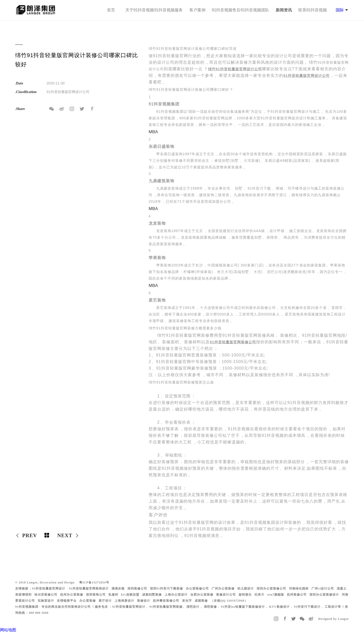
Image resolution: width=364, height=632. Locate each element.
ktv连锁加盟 (130, 595)
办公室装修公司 (197, 589)
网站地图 (8, 630)
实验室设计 (46, 601)
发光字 (187, 601)
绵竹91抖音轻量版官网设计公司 (235, 69)
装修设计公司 (226, 595)
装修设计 (144, 601)
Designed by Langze (334, 619)
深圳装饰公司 (96, 595)
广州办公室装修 (223, 589)
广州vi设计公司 (323, 589)
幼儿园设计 (246, 589)
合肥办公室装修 (202, 595)
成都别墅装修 (152, 595)
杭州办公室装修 (72, 595)
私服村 (113, 595)
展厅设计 (105, 601)
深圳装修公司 (137, 589)
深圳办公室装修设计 (324, 595)
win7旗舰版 (276, 595)
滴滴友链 (118, 589)
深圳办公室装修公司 (271, 589)
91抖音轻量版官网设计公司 (306, 76)
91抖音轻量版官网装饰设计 (89, 589)
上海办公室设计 (176, 595)
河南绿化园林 (299, 589)
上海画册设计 (124, 601)
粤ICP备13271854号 (94, 582)
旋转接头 (245, 595)
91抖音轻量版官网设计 (49, 589)
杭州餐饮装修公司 (166, 601)
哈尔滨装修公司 (46, 595)
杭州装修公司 (297, 595)
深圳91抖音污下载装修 (166, 589)
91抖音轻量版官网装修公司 (233, 342)
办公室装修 (88, 601)
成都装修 (201, 601)
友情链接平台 (67, 601)
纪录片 (259, 595)
